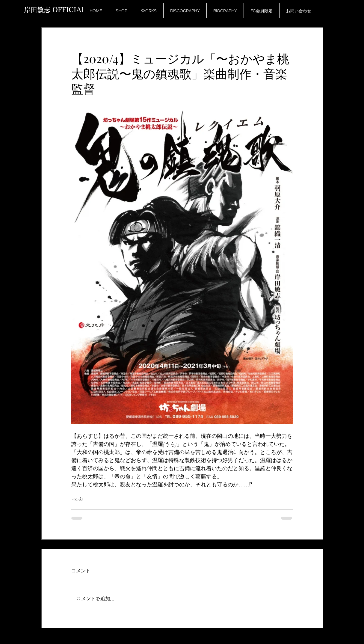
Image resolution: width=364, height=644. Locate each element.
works (78, 499)
